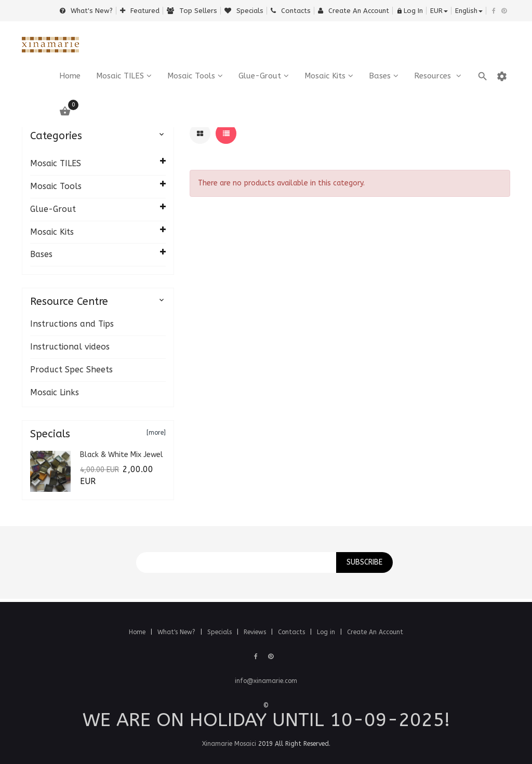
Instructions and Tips (72, 324)
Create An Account (375, 632)
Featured (140, 11)
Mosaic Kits (325, 76)
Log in (327, 632)
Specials (244, 11)
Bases (380, 76)
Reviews (256, 632)
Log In (410, 11)
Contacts (291, 11)
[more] (156, 433)
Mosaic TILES (120, 76)
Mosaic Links (55, 392)
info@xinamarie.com (266, 681)
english (469, 11)
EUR (439, 11)
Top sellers (192, 11)
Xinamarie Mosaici (229, 744)
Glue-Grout (260, 76)
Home (138, 632)
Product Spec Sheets (71, 370)
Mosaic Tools (191, 76)
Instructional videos (70, 347)
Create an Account (354, 11)
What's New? (86, 11)
